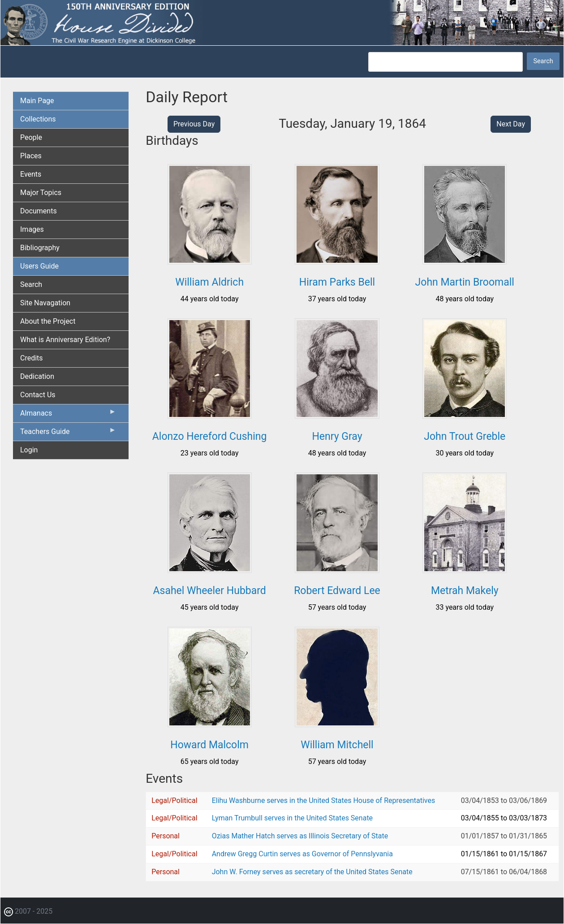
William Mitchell (337, 745)
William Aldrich (209, 282)
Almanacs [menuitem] (68, 415)
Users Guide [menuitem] (39, 266)
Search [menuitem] (31, 284)
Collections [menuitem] (38, 119)
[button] (210, 261)
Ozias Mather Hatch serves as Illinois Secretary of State (300, 836)
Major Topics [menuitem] (41, 193)
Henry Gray (337, 436)
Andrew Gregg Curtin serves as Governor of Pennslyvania (302, 854)
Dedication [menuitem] (37, 376)
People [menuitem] (31, 137)
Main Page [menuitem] (37, 101)
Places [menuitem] (31, 156)
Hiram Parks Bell (337, 282)
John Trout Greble (465, 436)
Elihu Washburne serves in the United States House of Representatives (324, 800)
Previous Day (194, 124)
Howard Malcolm (209, 745)
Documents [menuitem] (39, 211)
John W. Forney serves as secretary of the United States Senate (312, 872)
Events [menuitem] (31, 174)
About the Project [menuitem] (48, 321)
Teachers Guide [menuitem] (68, 434)
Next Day (511, 124)
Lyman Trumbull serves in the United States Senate (292, 818)
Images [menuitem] (32, 229)
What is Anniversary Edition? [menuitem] (65, 340)
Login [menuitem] (29, 450)
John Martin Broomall (465, 282)
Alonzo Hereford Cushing (210, 436)
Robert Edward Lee (337, 591)
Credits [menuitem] (32, 358)
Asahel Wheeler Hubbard (210, 591)
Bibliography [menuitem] (40, 248)
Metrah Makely (465, 591)
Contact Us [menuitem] (38, 395)
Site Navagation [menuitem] (45, 303)
